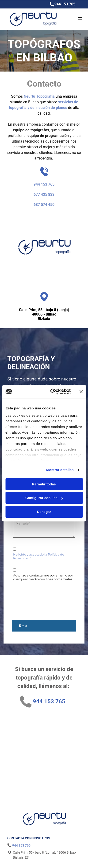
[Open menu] (75, 19)
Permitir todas (44, 484)
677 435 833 (44, 194)
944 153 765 (65, 4)
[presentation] (32, 598)
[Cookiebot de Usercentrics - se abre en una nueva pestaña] (52, 392)
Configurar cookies (44, 498)
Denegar (44, 512)
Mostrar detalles (60, 470)
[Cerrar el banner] (81, 392)
